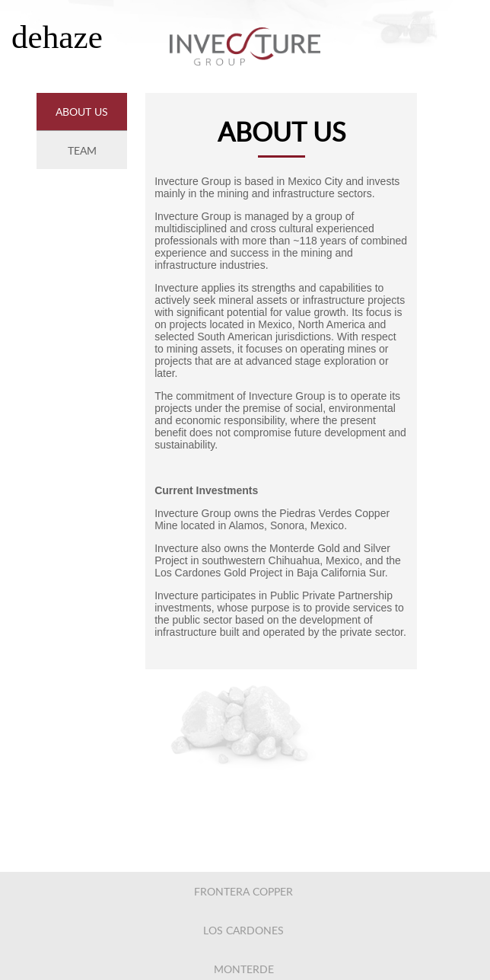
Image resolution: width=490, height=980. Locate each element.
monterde (244, 969)
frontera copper (243, 891)
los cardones (243, 930)
